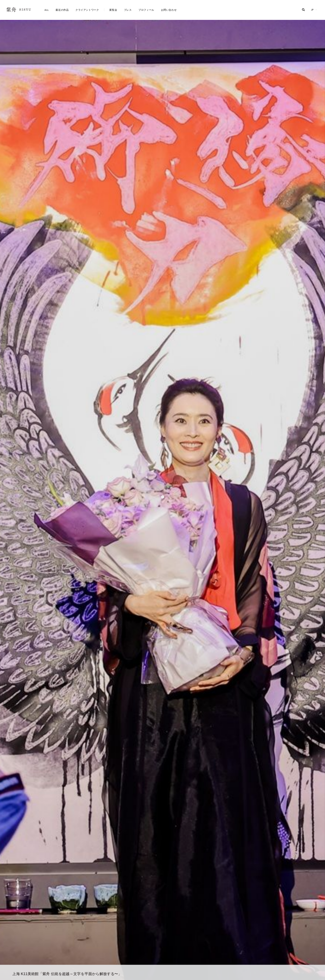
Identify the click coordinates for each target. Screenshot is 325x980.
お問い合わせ (169, 10)
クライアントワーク (87, 10)
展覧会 (113, 10)
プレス (128, 10)
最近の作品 (62, 10)
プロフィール (146, 10)
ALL (47, 10)
